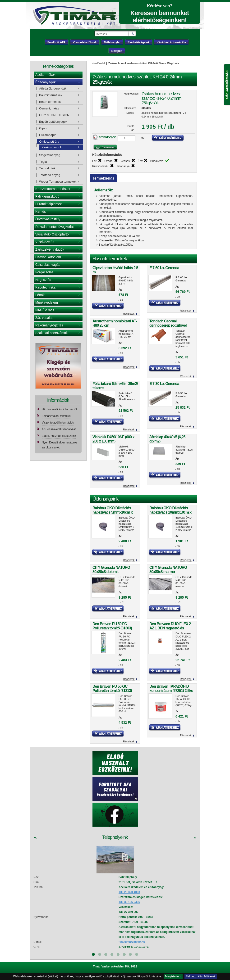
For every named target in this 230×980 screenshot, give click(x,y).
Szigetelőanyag (50, 155)
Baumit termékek (51, 95)
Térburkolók (47, 168)
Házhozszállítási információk (60, 409)
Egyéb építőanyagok (53, 122)
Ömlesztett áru (49, 142)
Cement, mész (49, 108)
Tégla (43, 162)
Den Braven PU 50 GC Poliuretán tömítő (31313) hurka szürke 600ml (112, 691)
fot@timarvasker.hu (132, 942)
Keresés (132, 33)
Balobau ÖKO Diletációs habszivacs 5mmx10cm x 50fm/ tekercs (113, 512)
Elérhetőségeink (139, 42)
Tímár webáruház (75, 16)
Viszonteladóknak (85, 42)
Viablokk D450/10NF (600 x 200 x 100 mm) (113, 439)
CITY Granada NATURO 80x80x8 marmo (168, 570)
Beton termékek (50, 102)
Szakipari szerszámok (51, 333)
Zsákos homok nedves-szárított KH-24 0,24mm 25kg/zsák (161, 98)
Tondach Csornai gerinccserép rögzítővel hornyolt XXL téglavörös (169, 325)
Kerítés (41, 212)
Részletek (129, 314)
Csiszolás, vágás (48, 265)
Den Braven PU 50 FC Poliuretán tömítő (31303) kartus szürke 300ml (112, 628)
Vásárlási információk (171, 42)
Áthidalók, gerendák (53, 88)
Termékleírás (103, 178)
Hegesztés (43, 280)
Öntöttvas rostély (48, 219)
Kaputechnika (45, 287)
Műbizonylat (112, 42)
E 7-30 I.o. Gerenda (164, 384)
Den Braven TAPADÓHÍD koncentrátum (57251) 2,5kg (171, 689)
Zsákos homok (52, 147)
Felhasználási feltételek (201, 976)
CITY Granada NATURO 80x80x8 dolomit (111, 570)
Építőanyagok (46, 82)
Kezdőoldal (98, 63)
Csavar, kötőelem (48, 257)
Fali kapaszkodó (47, 196)
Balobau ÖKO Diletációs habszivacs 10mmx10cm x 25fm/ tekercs (170, 512)
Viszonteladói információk (58, 423)
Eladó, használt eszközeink (59, 436)
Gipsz (43, 128)
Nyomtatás (105, 147)
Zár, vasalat (44, 318)
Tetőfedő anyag (50, 175)
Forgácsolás (44, 272)
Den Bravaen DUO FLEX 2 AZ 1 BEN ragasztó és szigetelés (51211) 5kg (170, 628)
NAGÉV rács (45, 310)
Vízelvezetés (45, 242)
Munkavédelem (47, 303)
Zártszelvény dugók (50, 249)
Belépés (117, 51)
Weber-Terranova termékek (58, 182)
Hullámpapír (47, 135)
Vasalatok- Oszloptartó (52, 234)
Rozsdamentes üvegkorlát (55, 227)
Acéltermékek (45, 75)
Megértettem (173, 976)
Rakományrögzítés (49, 325)
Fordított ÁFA (57, 42)
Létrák (40, 295)
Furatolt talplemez (48, 204)
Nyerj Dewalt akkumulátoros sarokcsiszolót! (59, 445)
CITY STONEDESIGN (54, 115)
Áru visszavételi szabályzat (59, 429)
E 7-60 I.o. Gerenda (164, 268)
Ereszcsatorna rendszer (53, 189)
